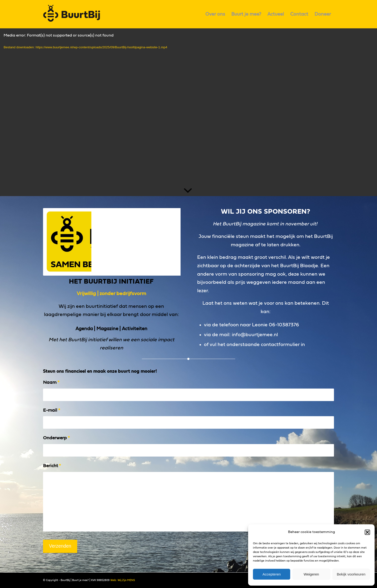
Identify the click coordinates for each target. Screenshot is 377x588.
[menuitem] (215, 14)
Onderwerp (56, 438)
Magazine (107, 329)
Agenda (84, 329)
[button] (367, 532)
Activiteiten (135, 329)
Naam (51, 382)
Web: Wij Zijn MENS (123, 580)
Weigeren (311, 574)
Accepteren (272, 574)
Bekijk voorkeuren (351, 574)
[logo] (73, 14)
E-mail (52, 410)
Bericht (52, 466)
